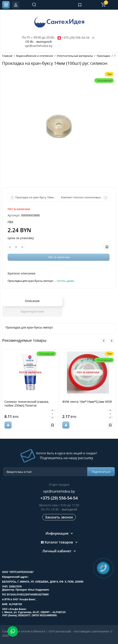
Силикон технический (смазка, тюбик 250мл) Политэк (27, 403)
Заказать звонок (59, 517)
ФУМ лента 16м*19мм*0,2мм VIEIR (87, 402)
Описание (32, 301)
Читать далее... (66, 281)
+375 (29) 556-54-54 (73, 38)
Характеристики (32, 311)
